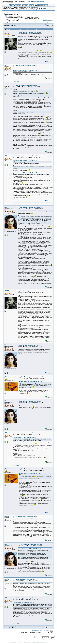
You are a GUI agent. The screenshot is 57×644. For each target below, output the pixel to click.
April (6, 65)
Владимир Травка (16, 19)
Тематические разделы (15, 16)
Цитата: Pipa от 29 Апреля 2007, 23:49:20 (31, 381)
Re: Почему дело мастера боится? (31, 32)
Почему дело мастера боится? (11, 21)
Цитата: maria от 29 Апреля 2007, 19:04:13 (25, 160)
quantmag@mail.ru (36, 10)
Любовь (7, 32)
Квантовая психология (16, 18)
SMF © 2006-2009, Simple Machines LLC (36, 642)
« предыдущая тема (47, 21)
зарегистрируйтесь (39, 2)
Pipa (6, 207)
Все (20, 25)
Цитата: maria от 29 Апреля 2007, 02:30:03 (25, 70)
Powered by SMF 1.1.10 (17, 642)
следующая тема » (48, 22)
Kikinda (7, 516)
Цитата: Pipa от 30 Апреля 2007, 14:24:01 (31, 473)
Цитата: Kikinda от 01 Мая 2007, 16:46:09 (29, 549)
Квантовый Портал (12, 14)
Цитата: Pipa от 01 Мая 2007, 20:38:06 (23, 602)
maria (6, 85)
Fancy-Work (16, 82)
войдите (28, 2)
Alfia (6, 377)
